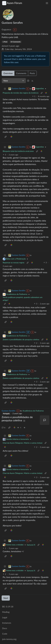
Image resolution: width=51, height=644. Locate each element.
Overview (8, 73)
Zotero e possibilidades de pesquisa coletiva (21, 339)
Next (6, 598)
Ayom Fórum (12, 3)
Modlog (6, 612)
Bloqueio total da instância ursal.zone (18, 151)
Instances (7, 623)
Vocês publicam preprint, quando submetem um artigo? (23, 299)
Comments (21, 73)
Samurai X (31, 545)
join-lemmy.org (9, 639)
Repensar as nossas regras (14, 262)
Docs (5, 628)
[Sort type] (14, 81)
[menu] (47, 3)
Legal (5, 617)
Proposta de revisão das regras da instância (21, 93)
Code (5, 634)
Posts (32, 73)
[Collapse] (5, 89)
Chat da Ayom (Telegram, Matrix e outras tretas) (23, 443)
